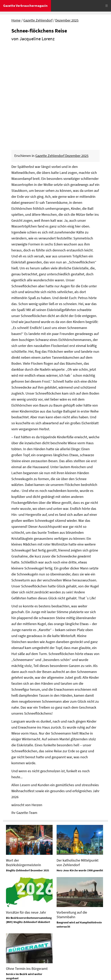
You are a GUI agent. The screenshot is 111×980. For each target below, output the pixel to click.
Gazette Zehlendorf (38, 20)
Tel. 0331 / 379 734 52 (73, 905)
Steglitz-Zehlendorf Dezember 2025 (28, 772)
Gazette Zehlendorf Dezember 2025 (62, 58)
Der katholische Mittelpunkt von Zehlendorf (78, 765)
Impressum (12, 959)
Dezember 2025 (67, 20)
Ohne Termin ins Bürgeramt (27, 871)
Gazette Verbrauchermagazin (25, 6)
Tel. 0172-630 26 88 (71, 924)
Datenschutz (32, 959)
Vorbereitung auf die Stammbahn (72, 817)
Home (16, 20)
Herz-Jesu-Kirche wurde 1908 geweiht (80, 772)
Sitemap (9, 966)
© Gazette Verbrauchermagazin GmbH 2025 (36, 973)
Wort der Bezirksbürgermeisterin (24, 765)
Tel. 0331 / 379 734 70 (73, 943)
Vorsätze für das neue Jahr (26, 814)
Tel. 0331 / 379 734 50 (19, 925)
